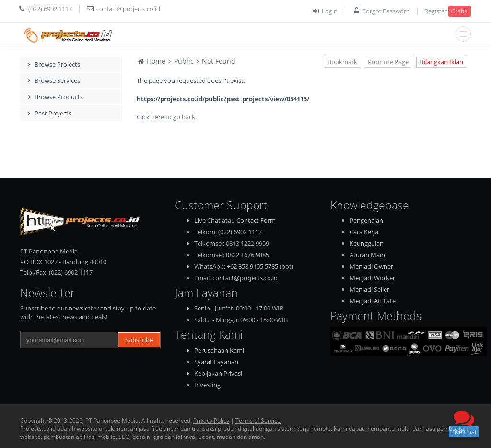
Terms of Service (258, 420)
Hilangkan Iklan (441, 62)
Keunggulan (367, 243)
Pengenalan (366, 220)
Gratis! (460, 11)
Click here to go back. (167, 117)
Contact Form (256, 220)
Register (436, 11)
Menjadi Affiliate (373, 301)
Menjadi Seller (369, 289)
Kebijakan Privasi (218, 373)
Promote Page (388, 62)
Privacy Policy (211, 420)
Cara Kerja (364, 232)
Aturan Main (367, 255)
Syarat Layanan (216, 362)
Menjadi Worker (372, 278)
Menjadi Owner (371, 266)
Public (184, 61)
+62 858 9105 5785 (252, 266)
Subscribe (139, 340)
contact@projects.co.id (128, 9)
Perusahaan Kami (219, 350)
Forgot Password (386, 11)
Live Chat (207, 220)
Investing (207, 385)
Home (156, 61)
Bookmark (342, 62)
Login (330, 11)
